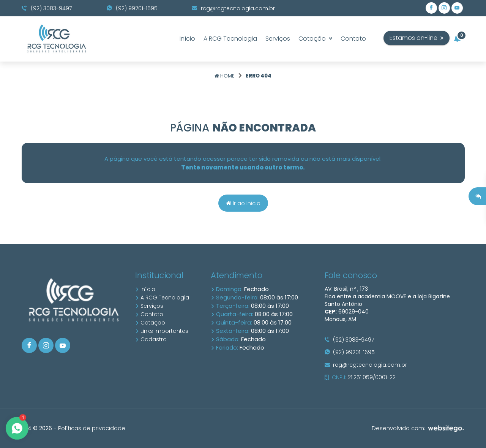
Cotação (315, 39)
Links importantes (162, 331)
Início (187, 39)
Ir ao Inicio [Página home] (243, 203)
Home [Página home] (225, 76)
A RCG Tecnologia (230, 39)
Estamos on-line (432, 38)
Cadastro (151, 339)
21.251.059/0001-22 (360, 377)
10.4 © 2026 (37, 428)
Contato (353, 39)
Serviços (278, 39)
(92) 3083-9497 (47, 8)
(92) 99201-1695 (132, 8)
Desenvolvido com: (418, 428)
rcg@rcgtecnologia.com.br (233, 8)
